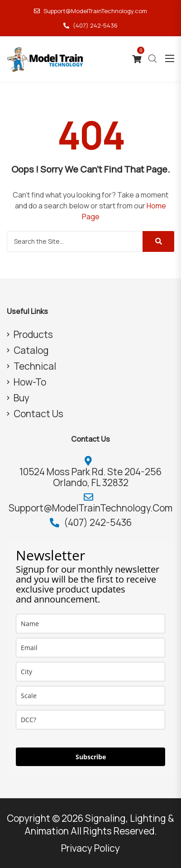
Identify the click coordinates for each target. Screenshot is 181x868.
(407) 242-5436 (90, 25)
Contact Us (38, 414)
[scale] (90, 696)
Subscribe (91, 757)
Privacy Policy (90, 848)
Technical (35, 366)
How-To (30, 382)
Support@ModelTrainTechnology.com (90, 11)
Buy (21, 398)
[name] (90, 624)
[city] (90, 672)
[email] (90, 648)
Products (33, 334)
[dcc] (90, 720)
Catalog (31, 350)
